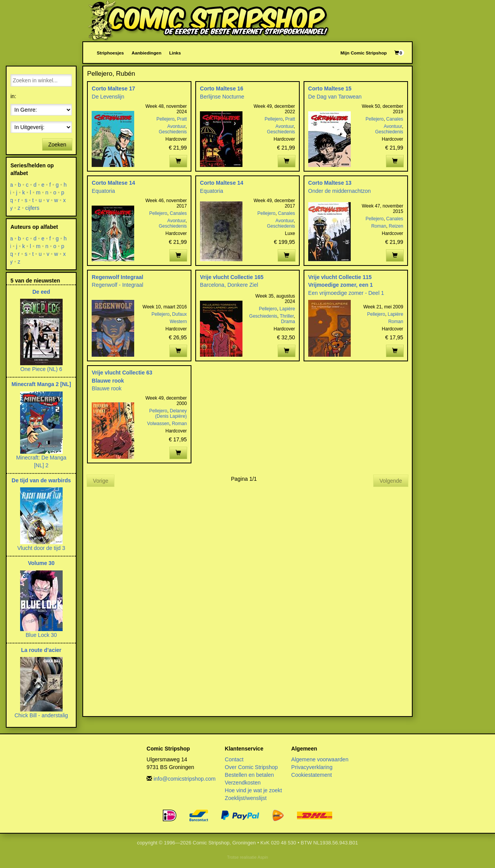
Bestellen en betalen (249, 775)
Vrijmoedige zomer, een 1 (341, 285)
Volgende (391, 481)
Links (175, 53)
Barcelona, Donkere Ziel (229, 285)
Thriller (287, 316)
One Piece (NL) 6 (41, 369)
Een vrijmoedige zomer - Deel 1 (346, 293)
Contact (234, 759)
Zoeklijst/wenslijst (246, 798)
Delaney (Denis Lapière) (171, 414)
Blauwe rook (108, 381)
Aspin (263, 857)
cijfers (32, 208)
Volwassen (158, 424)
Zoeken (57, 145)
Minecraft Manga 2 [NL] (41, 384)
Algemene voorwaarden (320, 759)
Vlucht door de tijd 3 (41, 548)
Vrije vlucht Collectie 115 (340, 277)
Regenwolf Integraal (117, 277)
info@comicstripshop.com (185, 779)
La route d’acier (41, 650)
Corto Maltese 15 (330, 89)
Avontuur (177, 126)
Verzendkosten (243, 783)
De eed (41, 292)
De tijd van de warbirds (41, 480)
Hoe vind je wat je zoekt (253, 790)
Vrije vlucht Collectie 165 (232, 277)
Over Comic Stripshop (251, 767)
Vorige (101, 481)
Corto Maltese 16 (222, 89)
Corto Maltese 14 (113, 183)
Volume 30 (41, 563)
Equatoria (103, 191)
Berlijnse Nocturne (222, 97)
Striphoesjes (110, 53)
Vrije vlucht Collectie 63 (122, 373)
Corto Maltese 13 (330, 183)
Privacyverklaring (312, 767)
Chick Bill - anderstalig (41, 715)
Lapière (287, 309)
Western (178, 322)
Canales (395, 119)
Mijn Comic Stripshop (364, 53)
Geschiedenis (173, 132)
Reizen (396, 226)
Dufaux (179, 314)
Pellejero (165, 119)
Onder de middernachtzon (340, 191)
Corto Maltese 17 (113, 89)
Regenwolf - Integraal (117, 285)
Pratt (182, 119)
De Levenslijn (108, 97)
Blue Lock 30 (41, 635)
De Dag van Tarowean (335, 97)
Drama (288, 322)
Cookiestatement (312, 775)
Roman (379, 226)
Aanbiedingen (146, 53)
